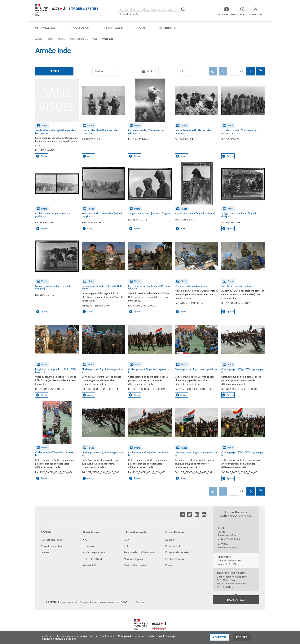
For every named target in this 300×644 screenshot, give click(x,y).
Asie (95, 39)
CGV (126, 540)
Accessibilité (89, 565)
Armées (62, 39)
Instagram (204, 515)
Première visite (174, 546)
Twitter (190, 515)
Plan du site (142, 602)
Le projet (170, 540)
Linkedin (197, 515)
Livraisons (88, 546)
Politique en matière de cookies (58, 640)
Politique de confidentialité (139, 552)
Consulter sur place (52, 546)
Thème (50, 39)
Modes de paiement (94, 552)
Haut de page (236, 600)
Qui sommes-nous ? (52, 540)
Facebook (182, 515)
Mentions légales (133, 559)
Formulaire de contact (229, 548)
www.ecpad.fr (49, 552)
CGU (126, 546)
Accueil (39, 39)
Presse (169, 565)
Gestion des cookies (135, 565)
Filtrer (54, 71)
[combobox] (148, 9)
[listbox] (107, 71)
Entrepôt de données (177, 552)
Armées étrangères (79, 39)
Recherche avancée (129, 14)
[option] (107, 71)
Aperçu (42, 156)
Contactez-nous (175, 559)
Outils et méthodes (93, 559)
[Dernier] (261, 71)
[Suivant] (251, 71)
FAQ (85, 540)
